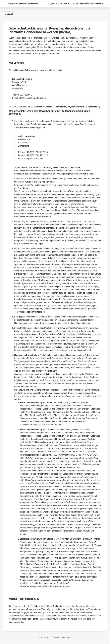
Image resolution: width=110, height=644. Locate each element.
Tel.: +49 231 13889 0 (60, 4)
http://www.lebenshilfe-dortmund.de (23, 4)
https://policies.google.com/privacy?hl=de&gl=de (42, 528)
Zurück (9, 14)
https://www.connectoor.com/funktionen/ (33, 217)
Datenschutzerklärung (61, 637)
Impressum (44, 637)
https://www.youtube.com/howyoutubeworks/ (46, 480)
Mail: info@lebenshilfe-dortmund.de (89, 4)
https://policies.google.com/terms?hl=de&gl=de (62, 580)
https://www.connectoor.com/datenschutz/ (34, 171)
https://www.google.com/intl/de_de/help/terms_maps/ (44, 586)
